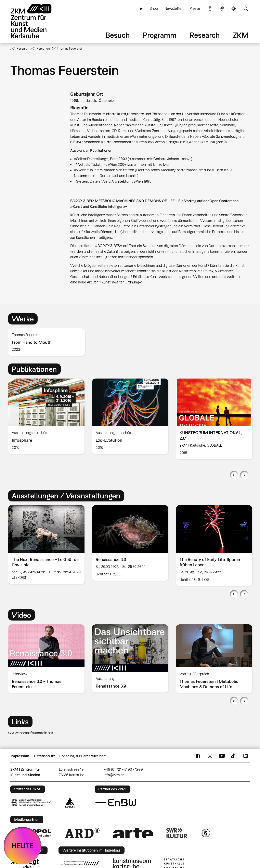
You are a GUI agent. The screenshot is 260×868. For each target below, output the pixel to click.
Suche (246, 9)
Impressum (20, 756)
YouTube (222, 756)
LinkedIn (246, 756)
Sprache (234, 9)
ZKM (241, 35)
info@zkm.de (114, 775)
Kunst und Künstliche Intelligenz (99, 207)
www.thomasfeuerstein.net (31, 733)
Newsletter (174, 8)
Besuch (118, 35)
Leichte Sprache (210, 9)
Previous (234, 475)
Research (205, 35)
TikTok (234, 756)
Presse (195, 8)
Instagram (210, 756)
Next (244, 475)
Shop (154, 8)
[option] (48, 342)
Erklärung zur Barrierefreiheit (82, 756)
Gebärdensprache (222, 9)
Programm (160, 35)
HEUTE (22, 846)
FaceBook (198, 756)
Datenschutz (44, 756)
